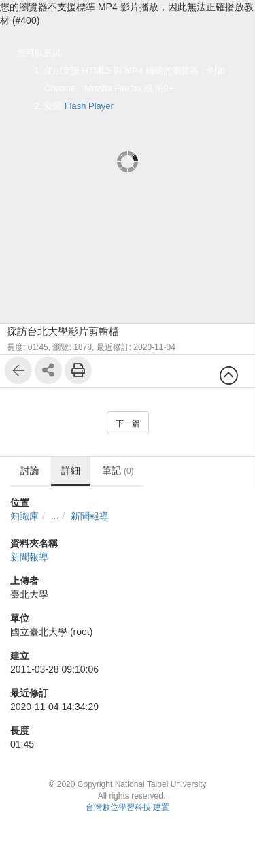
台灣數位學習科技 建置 (128, 807)
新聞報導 (90, 516)
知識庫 (24, 516)
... (55, 516)
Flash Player (89, 106)
